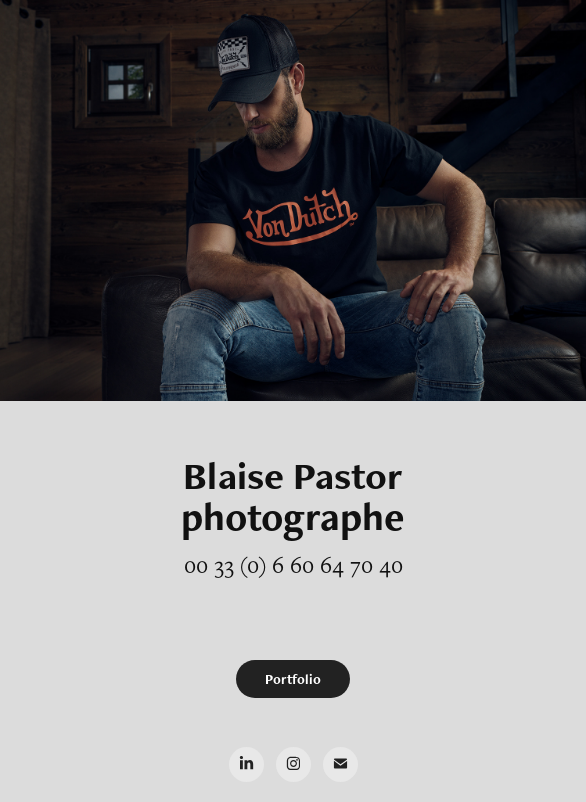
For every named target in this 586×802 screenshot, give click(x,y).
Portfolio (293, 679)
